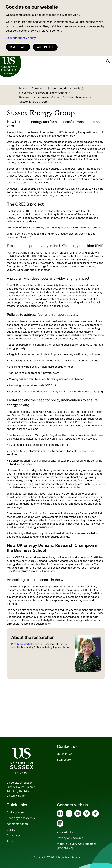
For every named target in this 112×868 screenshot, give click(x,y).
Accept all (45, 47)
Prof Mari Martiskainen (25, 644)
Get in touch (65, 754)
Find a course (15, 812)
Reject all (18, 47)
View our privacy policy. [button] (21, 38)
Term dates (14, 835)
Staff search (65, 760)
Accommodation (17, 824)
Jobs (10, 841)
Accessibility (65, 832)
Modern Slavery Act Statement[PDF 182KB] (76, 846)
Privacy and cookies (70, 838)
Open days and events (21, 818)
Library (11, 830)
